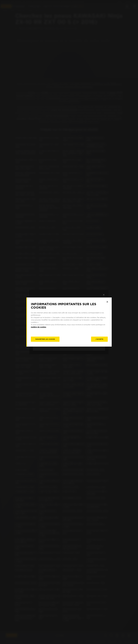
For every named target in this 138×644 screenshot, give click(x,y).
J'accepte (99, 339)
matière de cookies (39, 327)
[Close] (107, 302)
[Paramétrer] (45, 339)
